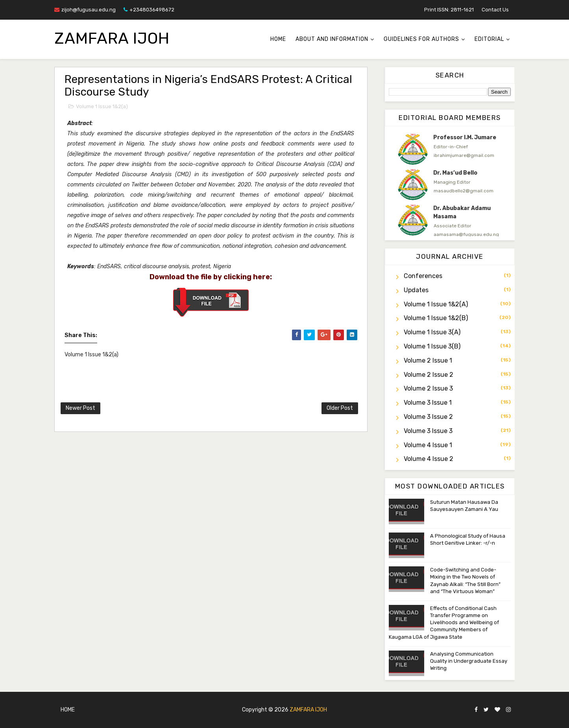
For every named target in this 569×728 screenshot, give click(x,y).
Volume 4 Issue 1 (428, 445)
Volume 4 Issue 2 (429, 459)
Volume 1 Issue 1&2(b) (436, 318)
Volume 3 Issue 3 (428, 431)
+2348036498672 (149, 10)
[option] (450, 149)
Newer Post (80, 408)
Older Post (340, 408)
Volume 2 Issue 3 (428, 388)
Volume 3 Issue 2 (428, 417)
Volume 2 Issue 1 (428, 360)
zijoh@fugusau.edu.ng (85, 10)
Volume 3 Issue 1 (428, 403)
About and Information (332, 39)
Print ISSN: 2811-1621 (449, 10)
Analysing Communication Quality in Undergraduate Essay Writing (469, 661)
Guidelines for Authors (421, 39)
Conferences (423, 276)
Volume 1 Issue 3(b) (432, 346)
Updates (416, 290)
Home (278, 39)
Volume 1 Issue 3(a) (432, 332)
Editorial (489, 39)
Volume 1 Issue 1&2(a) (102, 106)
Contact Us (495, 10)
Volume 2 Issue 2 (429, 375)
